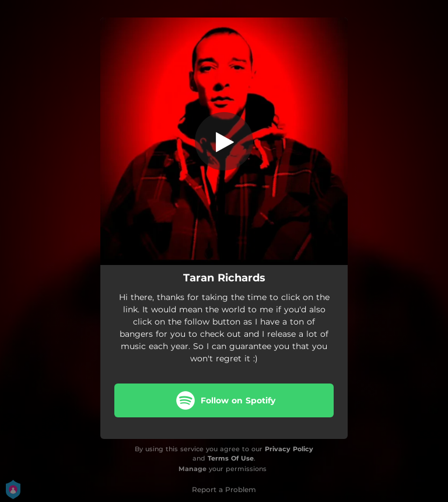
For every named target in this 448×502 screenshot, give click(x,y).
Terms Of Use (231, 458)
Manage (192, 469)
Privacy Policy (289, 449)
